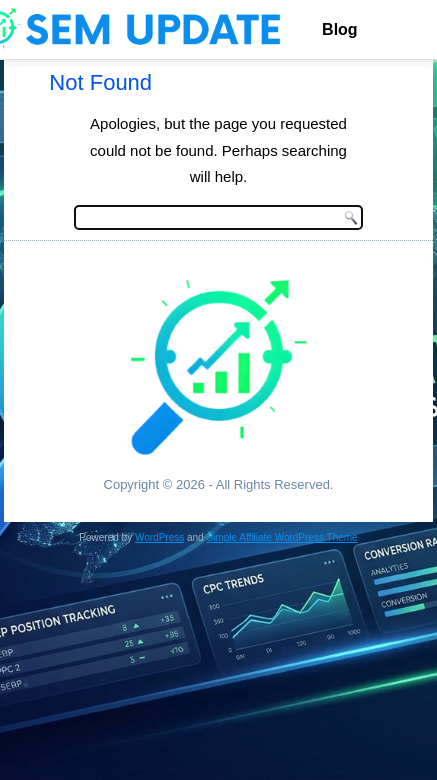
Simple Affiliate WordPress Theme (281, 537)
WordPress (159, 537)
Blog (340, 29)
